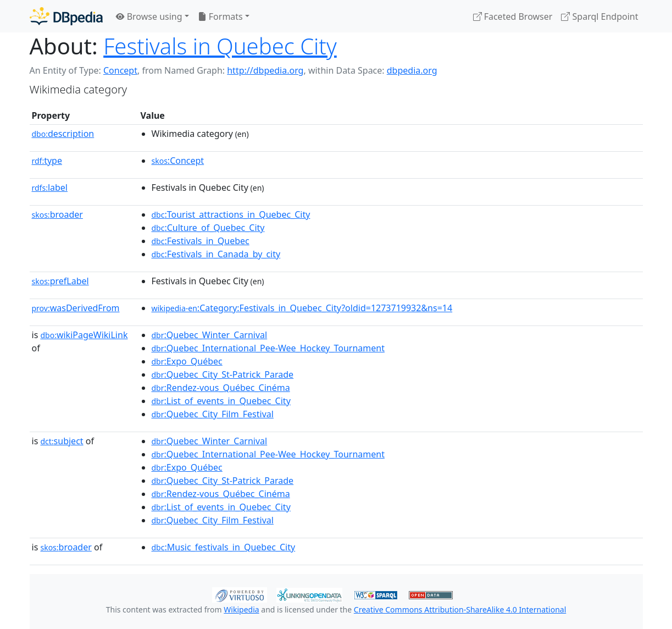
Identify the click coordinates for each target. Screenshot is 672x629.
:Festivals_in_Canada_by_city (216, 254)
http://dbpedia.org (265, 70)
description (63, 134)
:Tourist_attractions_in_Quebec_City (231, 214)
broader (57, 214)
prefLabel (60, 281)
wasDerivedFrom (76, 308)
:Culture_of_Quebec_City (208, 228)
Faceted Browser (513, 16)
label (50, 187)
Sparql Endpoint (599, 16)
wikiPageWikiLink (84, 335)
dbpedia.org (412, 70)
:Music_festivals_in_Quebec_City (224, 547)
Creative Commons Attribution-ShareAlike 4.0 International (460, 609)
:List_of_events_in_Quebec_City (221, 401)
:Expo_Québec (187, 361)
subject (62, 441)
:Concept (178, 161)
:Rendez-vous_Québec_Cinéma (221, 388)
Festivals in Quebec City (220, 46)
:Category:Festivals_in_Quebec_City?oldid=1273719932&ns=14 (302, 308)
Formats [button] (220, 16)
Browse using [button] (149, 16)
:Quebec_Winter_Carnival (210, 335)
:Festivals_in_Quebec (201, 241)
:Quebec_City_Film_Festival (213, 414)
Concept (120, 70)
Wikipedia (241, 609)
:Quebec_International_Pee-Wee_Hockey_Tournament (268, 348)
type (47, 161)
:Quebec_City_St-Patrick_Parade (223, 374)
